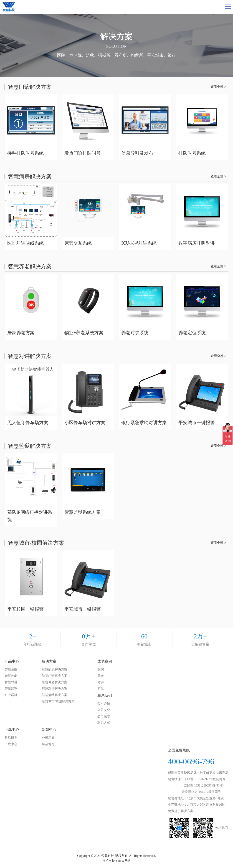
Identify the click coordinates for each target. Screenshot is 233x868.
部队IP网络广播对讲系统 (30, 516)
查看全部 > (218, 87)
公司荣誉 (104, 716)
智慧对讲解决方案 (55, 689)
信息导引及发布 (137, 153)
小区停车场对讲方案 (85, 423)
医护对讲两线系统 (25, 243)
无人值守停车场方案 (28, 423)
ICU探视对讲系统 (139, 243)
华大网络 (124, 861)
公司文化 (104, 710)
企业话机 (11, 695)
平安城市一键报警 (197, 423)
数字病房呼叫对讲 (197, 243)
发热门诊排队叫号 (83, 153)
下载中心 (12, 730)
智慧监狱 (11, 689)
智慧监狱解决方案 (55, 695)
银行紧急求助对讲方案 (144, 423)
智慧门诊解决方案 (55, 676)
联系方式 (104, 723)
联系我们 (105, 695)
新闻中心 (49, 730)
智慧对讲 (11, 682)
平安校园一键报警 (25, 609)
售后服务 (11, 738)
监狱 (101, 689)
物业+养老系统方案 (84, 333)
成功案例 (105, 661)
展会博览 (48, 744)
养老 (101, 676)
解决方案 (49, 661)
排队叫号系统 (192, 153)
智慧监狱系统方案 (83, 512)
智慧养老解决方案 (55, 682)
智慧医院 (11, 669)
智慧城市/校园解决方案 (58, 701)
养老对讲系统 (135, 333)
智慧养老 (11, 676)
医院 (101, 669)
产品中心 (12, 661)
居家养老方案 (21, 333)
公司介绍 (104, 704)
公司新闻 (48, 738)
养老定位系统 (192, 333)
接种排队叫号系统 (25, 153)
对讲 (101, 682)
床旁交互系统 (78, 243)
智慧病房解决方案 (55, 669)
